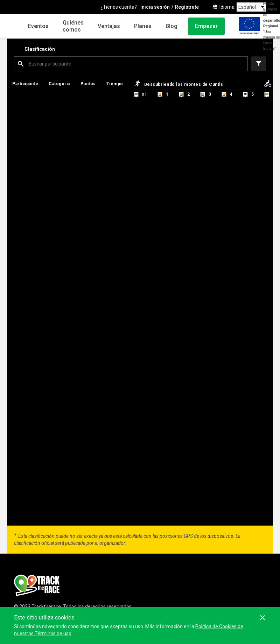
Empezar (206, 26)
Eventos (38, 26)
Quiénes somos (73, 26)
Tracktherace (46, 607)
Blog (171, 26)
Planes (143, 26)
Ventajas (109, 26)
